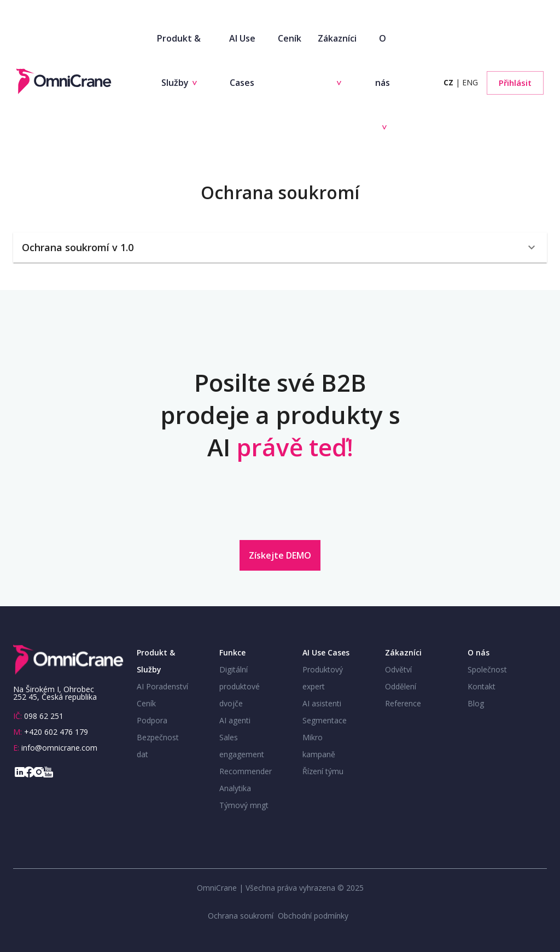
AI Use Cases (242, 60)
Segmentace (325, 720)
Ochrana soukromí (241, 916)
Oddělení (401, 686)
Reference (403, 703)
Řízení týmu (323, 771)
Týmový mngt (244, 805)
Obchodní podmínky (313, 916)
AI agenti (235, 720)
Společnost (487, 669)
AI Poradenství (162, 686)
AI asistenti (322, 703)
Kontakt (482, 686)
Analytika (235, 788)
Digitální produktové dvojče (240, 686)
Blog (476, 703)
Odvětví (398, 669)
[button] (280, 248)
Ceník (290, 38)
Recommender (246, 771)
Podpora (152, 720)
